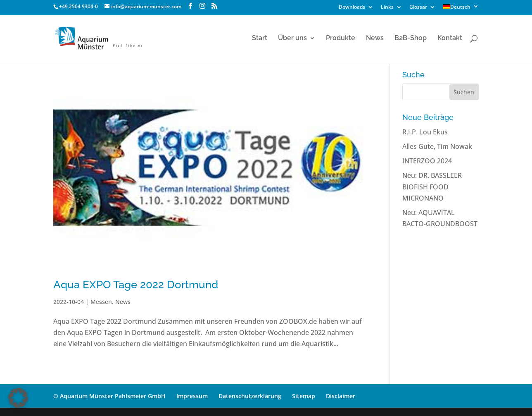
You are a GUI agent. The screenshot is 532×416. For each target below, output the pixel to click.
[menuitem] (461, 8)
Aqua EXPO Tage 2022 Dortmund (136, 285)
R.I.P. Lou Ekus (425, 132)
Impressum (192, 396)
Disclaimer (341, 396)
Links (387, 7)
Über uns (292, 38)
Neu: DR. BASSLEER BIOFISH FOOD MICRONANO (432, 186)
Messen (101, 302)
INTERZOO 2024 (427, 161)
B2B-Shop (411, 38)
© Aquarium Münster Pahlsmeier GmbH (109, 396)
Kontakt (450, 38)
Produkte (341, 38)
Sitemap (304, 396)
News (375, 38)
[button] (18, 398)
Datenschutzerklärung (250, 396)
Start (260, 38)
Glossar (418, 7)
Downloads (352, 7)
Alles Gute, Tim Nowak (437, 146)
